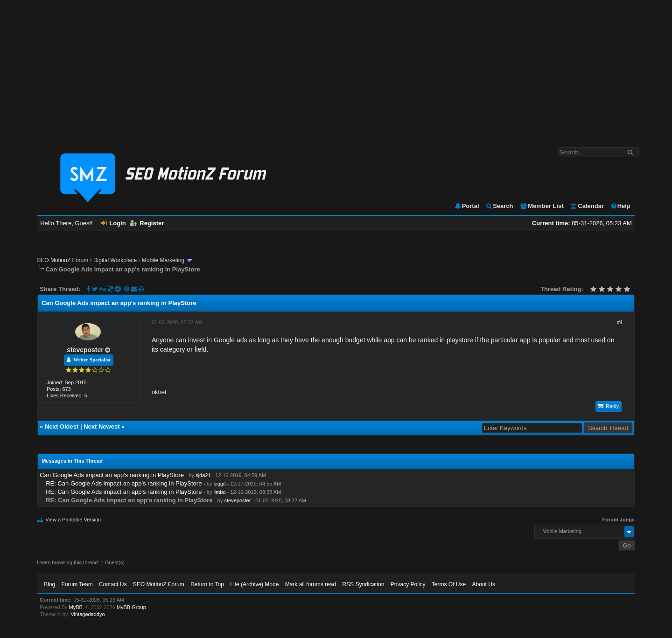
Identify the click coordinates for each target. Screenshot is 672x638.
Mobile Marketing (163, 260)
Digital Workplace (115, 260)
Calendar (587, 206)
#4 (620, 322)
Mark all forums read (311, 584)
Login (113, 223)
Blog (49, 584)
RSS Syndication (363, 584)
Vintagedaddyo (87, 614)
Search (499, 206)
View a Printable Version (73, 520)
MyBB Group (131, 607)
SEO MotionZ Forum (63, 260)
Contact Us (113, 584)
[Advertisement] (336, 69)
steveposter (85, 350)
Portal (467, 206)
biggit (219, 484)
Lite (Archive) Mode (254, 584)
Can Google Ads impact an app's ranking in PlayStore (112, 475)
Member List (542, 206)
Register (147, 223)
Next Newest (101, 426)
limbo (219, 492)
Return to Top (207, 584)
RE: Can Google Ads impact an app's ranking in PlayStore (124, 483)
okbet (159, 392)
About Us (484, 584)
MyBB (76, 607)
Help (620, 206)
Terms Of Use (449, 584)
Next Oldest (62, 426)
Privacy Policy (408, 584)
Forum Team (77, 584)
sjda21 (203, 475)
